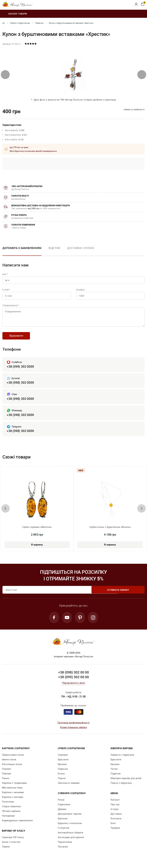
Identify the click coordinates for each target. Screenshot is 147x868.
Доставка (116, 818)
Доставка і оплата (81, 248)
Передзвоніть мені (73, 687)
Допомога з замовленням (22, 248)
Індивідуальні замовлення (17, 824)
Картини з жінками (13, 796)
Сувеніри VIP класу (13, 841)
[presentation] (5, 75)
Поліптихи (8, 806)
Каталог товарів (15, 14)
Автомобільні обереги (71, 836)
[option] (54, 251)
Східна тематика (11, 810)
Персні (62, 782)
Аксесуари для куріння (71, 841)
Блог (113, 827)
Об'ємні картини (11, 815)
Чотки (114, 773)
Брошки (62, 768)
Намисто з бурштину (122, 759)
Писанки (63, 851)
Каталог (115, 804)
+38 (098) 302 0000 (20, 386)
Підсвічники (65, 846)
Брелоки (63, 822)
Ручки (61, 804)
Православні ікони (13, 759)
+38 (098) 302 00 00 (73, 676)
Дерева (62, 813)
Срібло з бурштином (20, 23)
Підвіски (39, 23)
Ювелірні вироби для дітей (126, 782)
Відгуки (54, 248)
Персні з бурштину (121, 787)
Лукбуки (115, 832)
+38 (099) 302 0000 (20, 369)
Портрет (7, 773)
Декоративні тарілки (70, 818)
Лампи (6, 851)
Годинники (64, 808)
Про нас (115, 808)
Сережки (63, 759)
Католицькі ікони (12, 768)
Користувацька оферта (74, 731)
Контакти (116, 822)
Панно (6, 782)
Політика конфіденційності (74, 727)
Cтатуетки (64, 832)
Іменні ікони (9, 763)
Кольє (61, 777)
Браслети (63, 763)
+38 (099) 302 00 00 (73, 681)
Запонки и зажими (69, 787)
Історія (114, 813)
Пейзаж (6, 777)
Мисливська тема (12, 792)
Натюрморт (8, 820)
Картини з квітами (13, 801)
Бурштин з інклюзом (70, 827)
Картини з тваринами (14, 787)
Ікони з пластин (11, 846)
